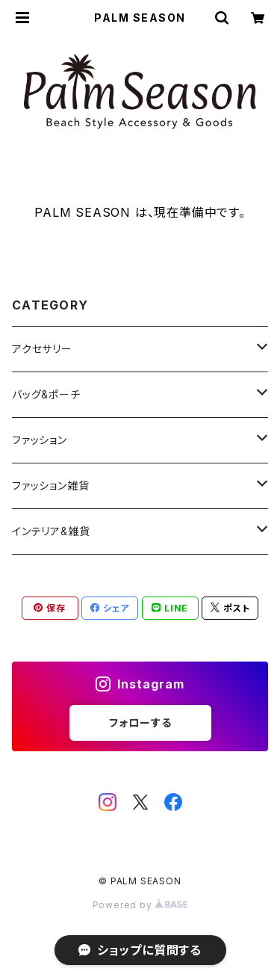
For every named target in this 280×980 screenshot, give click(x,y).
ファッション (40, 440)
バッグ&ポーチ (46, 394)
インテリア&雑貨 (51, 531)
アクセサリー (42, 349)
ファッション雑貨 (50, 486)
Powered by (140, 905)
